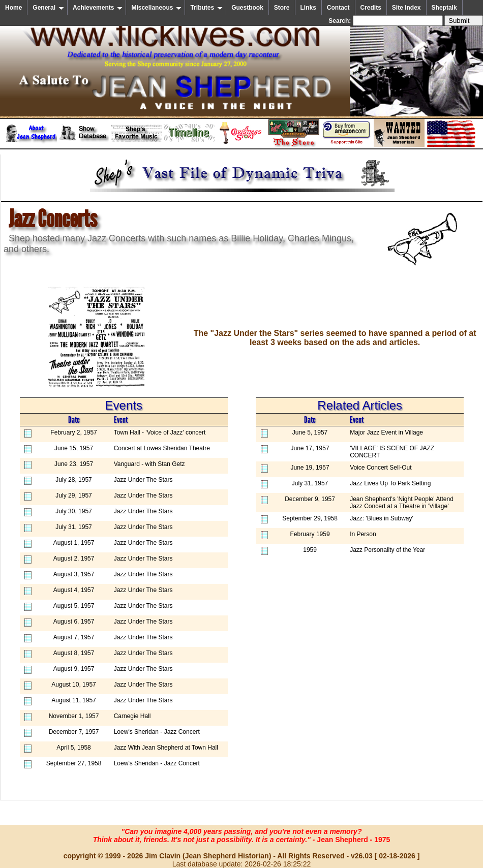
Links (308, 8)
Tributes (206, 8)
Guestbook (247, 8)
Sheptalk (444, 8)
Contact (338, 8)
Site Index (406, 8)
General (48, 8)
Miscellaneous (156, 8)
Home (13, 8)
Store (282, 8)
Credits (371, 8)
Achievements (98, 8)
